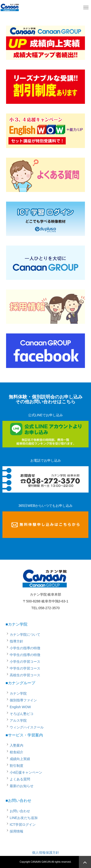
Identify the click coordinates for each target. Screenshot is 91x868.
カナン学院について (25, 635)
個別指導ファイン (23, 700)
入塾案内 (17, 745)
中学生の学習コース (25, 668)
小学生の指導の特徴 (25, 648)
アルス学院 (18, 720)
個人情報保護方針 (46, 853)
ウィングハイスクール (27, 727)
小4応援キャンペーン (26, 772)
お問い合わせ (20, 811)
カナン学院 (18, 693)
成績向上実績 (20, 759)
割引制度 (17, 766)
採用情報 (17, 831)
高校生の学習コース (25, 675)
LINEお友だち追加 (24, 818)
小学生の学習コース (25, 662)
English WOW (20, 707)
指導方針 (17, 641)
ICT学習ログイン (23, 825)
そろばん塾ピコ (22, 714)
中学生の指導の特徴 (25, 655)
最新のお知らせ (22, 786)
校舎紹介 (17, 752)
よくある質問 (20, 779)
